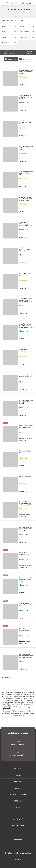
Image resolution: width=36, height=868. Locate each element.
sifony (14, 706)
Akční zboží (18, 782)
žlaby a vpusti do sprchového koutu (17, 704)
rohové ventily (7, 708)
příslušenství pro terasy (16, 712)
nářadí (14, 710)
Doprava (18, 788)
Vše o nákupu (18, 801)
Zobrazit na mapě (18, 839)
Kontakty (18, 807)
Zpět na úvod (6, 677)
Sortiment (18, 769)
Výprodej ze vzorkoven (18, 795)
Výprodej (18, 775)
